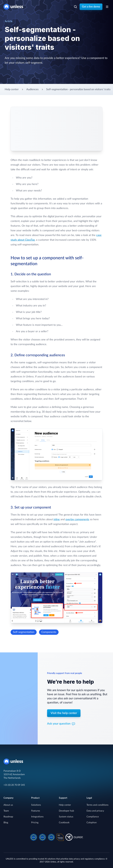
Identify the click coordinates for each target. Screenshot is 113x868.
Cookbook (64, 823)
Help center (12, 89)
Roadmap (8, 817)
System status (66, 817)
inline (57, 520)
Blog (6, 823)
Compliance (93, 817)
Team (6, 811)
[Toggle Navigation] (107, 7)
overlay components (77, 520)
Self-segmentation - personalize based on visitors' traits (78, 89)
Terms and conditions (97, 805)
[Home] (15, 7)
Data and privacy (95, 811)
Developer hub (66, 811)
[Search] (75, 7)
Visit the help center (64, 713)
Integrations (37, 817)
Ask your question (61, 724)
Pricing (35, 823)
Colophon (92, 823)
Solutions (36, 805)
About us (8, 805)
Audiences (32, 89)
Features (36, 811)
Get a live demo (91, 7)
